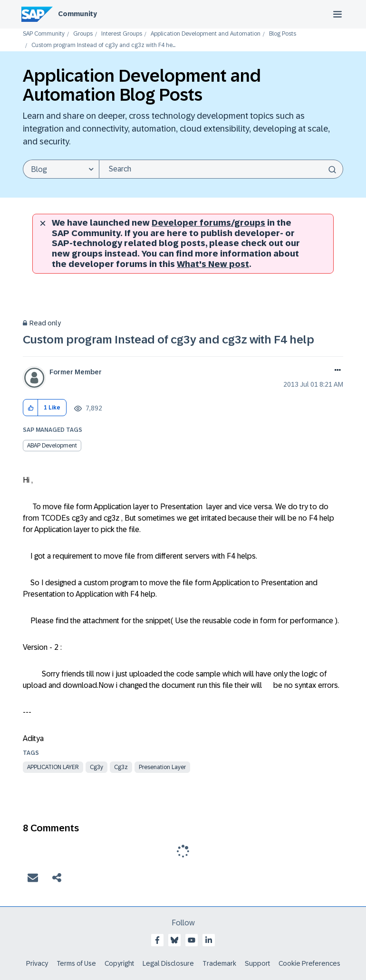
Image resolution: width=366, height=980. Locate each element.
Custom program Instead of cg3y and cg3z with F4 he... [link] (103, 45)
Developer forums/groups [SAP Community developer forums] (208, 223)
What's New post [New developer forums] (213, 264)
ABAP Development (52, 446)
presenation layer (162, 767)
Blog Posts (283, 34)
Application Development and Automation (206, 34)
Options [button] (336, 371)
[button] (31, 408)
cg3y (96, 767)
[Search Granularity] (61, 169)
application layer (53, 767)
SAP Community (44, 34)
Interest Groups (122, 34)
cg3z (121, 767)
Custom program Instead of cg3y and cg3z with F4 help (169, 339)
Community (77, 14)
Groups (83, 34)
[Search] (221, 169)
